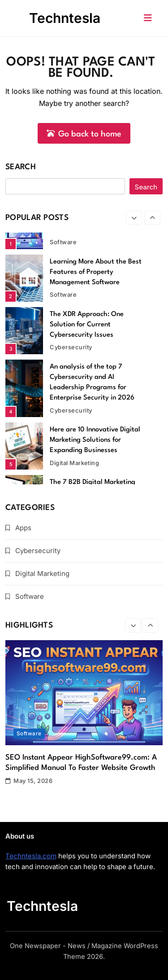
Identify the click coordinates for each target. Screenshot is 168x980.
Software (63, 242)
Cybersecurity (71, 347)
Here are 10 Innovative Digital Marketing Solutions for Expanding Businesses (95, 440)
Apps (23, 528)
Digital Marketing (74, 463)
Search (21, 167)
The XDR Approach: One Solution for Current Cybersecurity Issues (87, 325)
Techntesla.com (31, 856)
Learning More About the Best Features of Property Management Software (96, 272)
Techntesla (65, 18)
